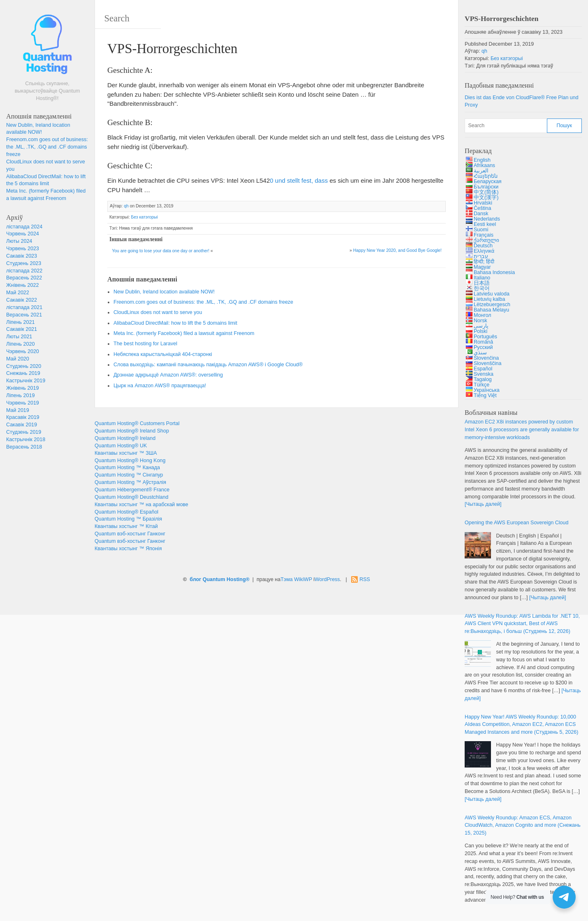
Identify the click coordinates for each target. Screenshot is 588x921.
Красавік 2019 (23, 417)
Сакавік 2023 (22, 256)
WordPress (327, 579)
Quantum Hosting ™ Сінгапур (129, 475)
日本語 (482, 283)
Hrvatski (483, 203)
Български (486, 187)
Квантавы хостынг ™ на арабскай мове (141, 505)
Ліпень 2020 (20, 344)
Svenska (484, 374)
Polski (480, 331)
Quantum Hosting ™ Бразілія (128, 519)
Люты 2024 (19, 241)
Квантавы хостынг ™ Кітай (126, 526)
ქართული (486, 240)
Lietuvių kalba (489, 299)
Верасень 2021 (24, 315)
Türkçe (482, 385)
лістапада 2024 (24, 227)
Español (483, 369)
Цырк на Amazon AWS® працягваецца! (160, 386)
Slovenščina (487, 363)
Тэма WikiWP (296, 579)
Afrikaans (484, 165)
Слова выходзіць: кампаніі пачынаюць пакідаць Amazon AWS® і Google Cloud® (208, 365)
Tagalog (483, 379)
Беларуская (488, 181)
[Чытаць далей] (483, 504)
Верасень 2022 (24, 278)
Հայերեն (486, 176)
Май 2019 (18, 410)
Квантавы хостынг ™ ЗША (126, 453)
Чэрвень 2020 (23, 351)
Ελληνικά (484, 251)
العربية (481, 171)
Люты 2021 (19, 337)
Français (484, 235)
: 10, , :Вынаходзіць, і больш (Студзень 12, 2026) (522, 624)
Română (483, 342)
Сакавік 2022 (22, 300)
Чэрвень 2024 (23, 234)
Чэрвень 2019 (23, 403)
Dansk (481, 214)
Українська (487, 390)
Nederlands (487, 219)
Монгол (483, 315)
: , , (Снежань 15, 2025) (523, 826)
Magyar (482, 267)
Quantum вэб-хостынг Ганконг (130, 534)
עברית (481, 256)
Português (485, 337)
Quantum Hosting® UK (121, 446)
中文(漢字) (486, 198)
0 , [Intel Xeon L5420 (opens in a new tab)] (299, 180)
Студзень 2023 (24, 263)
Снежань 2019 (23, 373)
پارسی (481, 326)
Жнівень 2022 (22, 285)
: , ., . (47, 147)
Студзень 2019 (24, 432)
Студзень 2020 (24, 366)
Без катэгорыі (144, 217)
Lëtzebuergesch (492, 305)
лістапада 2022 (24, 271)
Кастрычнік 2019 (26, 381)
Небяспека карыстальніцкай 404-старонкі (163, 354)
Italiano (482, 278)
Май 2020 (18, 359)
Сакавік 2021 (22, 329)
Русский (483, 347)
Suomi (481, 230)
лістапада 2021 (24, 307)
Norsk (480, 321)
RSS (365, 579)
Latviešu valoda (492, 294)
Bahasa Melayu (491, 310)
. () (184, 333)
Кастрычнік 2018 (26, 440)
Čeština (482, 208)
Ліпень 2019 (20, 395)
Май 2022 (18, 293)
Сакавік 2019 (22, 425)
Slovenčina (486, 358)
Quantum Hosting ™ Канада (127, 467)
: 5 (175, 323)
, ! (164, 292)
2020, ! (397, 250)
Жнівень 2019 (22, 388)
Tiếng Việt (485, 395)
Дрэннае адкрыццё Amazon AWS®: (168, 375)
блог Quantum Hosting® (220, 579)
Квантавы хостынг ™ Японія (128, 549)
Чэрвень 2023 (23, 249)
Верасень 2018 (24, 447)
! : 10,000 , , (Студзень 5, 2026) (521, 725)
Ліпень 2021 (20, 322)
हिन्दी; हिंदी (484, 262)
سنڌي (480, 353)
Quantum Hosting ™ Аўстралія (130, 482)
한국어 (482, 288)
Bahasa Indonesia (494, 272)
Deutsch (483, 246)
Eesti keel (485, 224)
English (482, 160)
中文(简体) (486, 192)
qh (126, 206)
